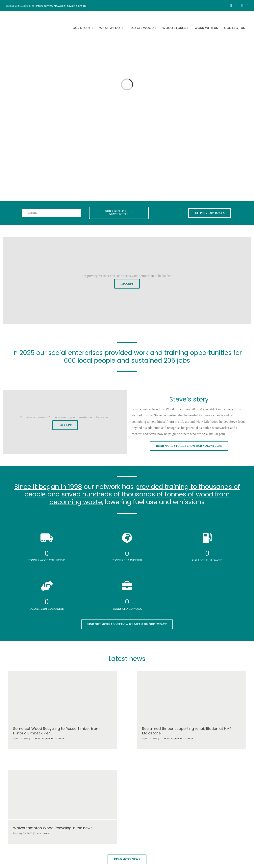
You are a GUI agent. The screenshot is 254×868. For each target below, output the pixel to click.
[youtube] (242, 6)
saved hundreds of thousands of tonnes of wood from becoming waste (140, 498)
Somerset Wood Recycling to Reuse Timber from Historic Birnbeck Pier (56, 731)
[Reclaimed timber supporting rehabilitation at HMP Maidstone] (191, 695)
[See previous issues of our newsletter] (210, 213)
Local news (38, 738)
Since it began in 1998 (48, 487)
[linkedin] (247, 6)
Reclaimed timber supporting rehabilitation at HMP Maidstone (187, 731)
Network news (55, 738)
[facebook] (231, 6)
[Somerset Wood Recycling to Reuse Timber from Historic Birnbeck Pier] (63, 695)
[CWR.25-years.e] (21, 15)
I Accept (127, 284)
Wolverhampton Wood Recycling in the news (53, 828)
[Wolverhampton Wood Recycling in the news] (63, 795)
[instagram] (236, 6)
